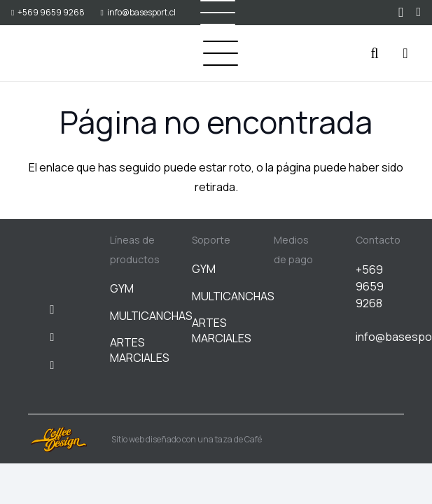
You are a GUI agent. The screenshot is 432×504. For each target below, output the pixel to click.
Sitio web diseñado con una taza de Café (187, 439)
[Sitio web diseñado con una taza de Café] (70, 440)
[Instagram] (401, 13)
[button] (221, 53)
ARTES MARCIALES (140, 350)
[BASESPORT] (46, 54)
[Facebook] (53, 337)
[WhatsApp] (418, 12)
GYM (122, 288)
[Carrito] (405, 53)
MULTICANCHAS (151, 316)
